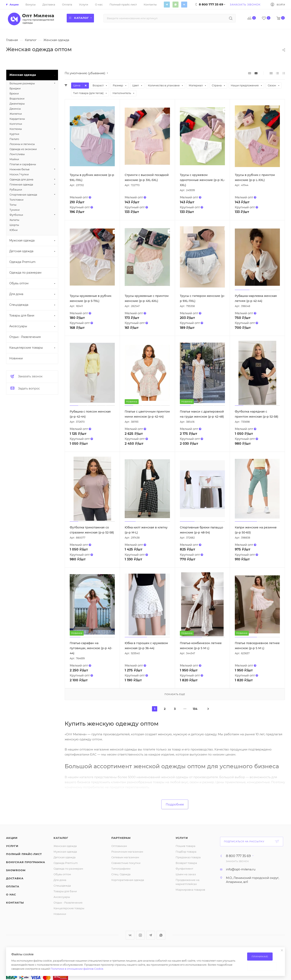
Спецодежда (62, 886)
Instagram (140, 935)
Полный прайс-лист (24, 854)
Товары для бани (65, 891)
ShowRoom (16, 870)
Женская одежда (65, 846)
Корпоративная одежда (128, 880)
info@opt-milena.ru (241, 869)
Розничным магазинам (127, 852)
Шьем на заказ (186, 874)
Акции (12, 838)
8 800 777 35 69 (238, 856)
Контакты (15, 903)
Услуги (12, 846)
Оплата (13, 886)
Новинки (60, 914)
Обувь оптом (62, 874)
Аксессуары (62, 897)
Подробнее (175, 804)
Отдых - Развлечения (68, 903)
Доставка (15, 878)
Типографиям (121, 869)
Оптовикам (119, 846)
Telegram (167, 4)
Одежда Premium (66, 863)
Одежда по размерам (68, 869)
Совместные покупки (126, 863)
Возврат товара (186, 863)
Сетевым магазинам (125, 857)
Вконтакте (184, 4)
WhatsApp (175, 4)
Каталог (61, 838)
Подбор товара (186, 852)
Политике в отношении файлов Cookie (77, 969)
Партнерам (121, 838)
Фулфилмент (184, 869)
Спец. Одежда (121, 874)
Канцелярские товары (69, 908)
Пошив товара (186, 846)
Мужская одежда (65, 852)
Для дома (60, 880)
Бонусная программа (25, 862)
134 (195, 709)
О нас (11, 894)
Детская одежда (65, 857)
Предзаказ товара (188, 857)
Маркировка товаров (190, 890)
